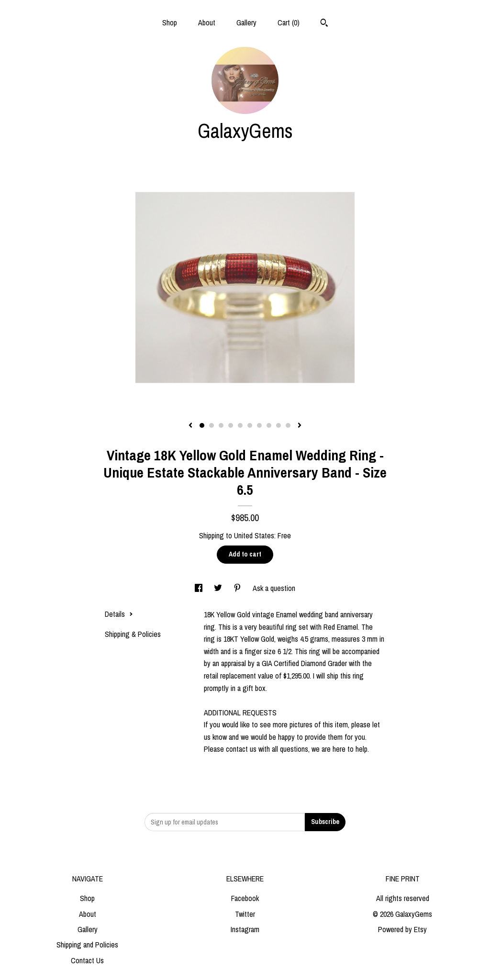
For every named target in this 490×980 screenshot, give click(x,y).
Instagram (245, 929)
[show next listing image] (300, 426)
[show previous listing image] (190, 426)
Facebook (245, 898)
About (207, 22)
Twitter (245, 914)
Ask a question (274, 588)
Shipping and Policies (87, 945)
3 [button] (221, 425)
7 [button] (259, 425)
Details (119, 614)
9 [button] (278, 425)
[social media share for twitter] (219, 588)
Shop (170, 22)
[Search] (324, 24)
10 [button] (288, 425)
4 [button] (231, 425)
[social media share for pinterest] (238, 588)
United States (254, 535)
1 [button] (202, 425)
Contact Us (87, 960)
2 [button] (212, 425)
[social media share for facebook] (200, 588)
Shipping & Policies (133, 634)
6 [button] (250, 425)
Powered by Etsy (402, 929)
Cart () (289, 22)
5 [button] (240, 425)
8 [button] (269, 425)
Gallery (246, 22)
